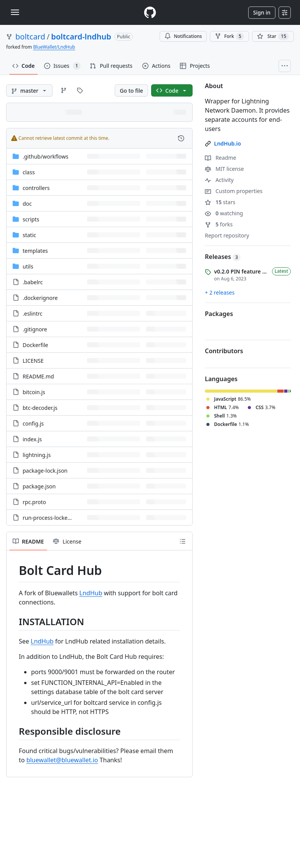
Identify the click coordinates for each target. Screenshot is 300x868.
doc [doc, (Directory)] (27, 204)
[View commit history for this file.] (181, 138)
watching (224, 213)
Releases (223, 257)
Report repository (227, 235)
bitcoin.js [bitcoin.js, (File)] (34, 392)
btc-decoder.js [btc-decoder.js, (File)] (40, 408)
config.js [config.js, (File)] (33, 423)
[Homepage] (150, 12)
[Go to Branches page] (64, 90)
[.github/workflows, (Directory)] (45, 156)
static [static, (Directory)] (29, 235)
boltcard (30, 37)
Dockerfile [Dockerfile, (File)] (35, 345)
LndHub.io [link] (227, 143)
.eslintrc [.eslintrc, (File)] (33, 314)
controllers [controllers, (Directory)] (36, 188)
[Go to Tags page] (80, 90)
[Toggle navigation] (15, 12)
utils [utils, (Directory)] (28, 266)
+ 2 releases (220, 292)
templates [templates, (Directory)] (35, 251)
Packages (219, 314)
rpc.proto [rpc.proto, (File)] (34, 502)
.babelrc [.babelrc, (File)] (33, 282)
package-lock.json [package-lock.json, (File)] (45, 471)
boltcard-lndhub (81, 37)
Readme (221, 158)
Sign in (262, 12)
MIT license (224, 169)
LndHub (91, 593)
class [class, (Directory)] (29, 172)
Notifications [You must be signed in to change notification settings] (183, 36)
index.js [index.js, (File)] (32, 439)
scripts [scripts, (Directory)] (31, 219)
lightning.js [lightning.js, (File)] (37, 455)
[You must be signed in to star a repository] (273, 36)
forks (219, 224)
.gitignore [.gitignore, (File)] (35, 329)
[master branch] (29, 90)
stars (220, 202)
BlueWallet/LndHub (54, 47)
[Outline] (183, 541)
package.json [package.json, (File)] (39, 486)
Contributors (224, 351)
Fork (229, 36)
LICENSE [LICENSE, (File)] (33, 361)
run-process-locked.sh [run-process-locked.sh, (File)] (50, 518)
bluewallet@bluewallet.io (62, 760)
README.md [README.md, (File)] (38, 376)
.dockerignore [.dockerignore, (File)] (40, 298)
